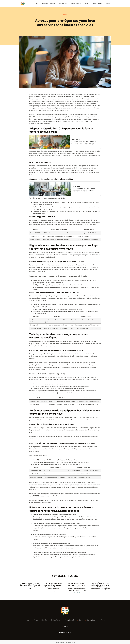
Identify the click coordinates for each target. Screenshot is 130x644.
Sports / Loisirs (97, 3)
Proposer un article (70, 642)
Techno (108, 3)
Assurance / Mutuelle (48, 3)
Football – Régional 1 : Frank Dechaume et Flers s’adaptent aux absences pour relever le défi (30, 586)
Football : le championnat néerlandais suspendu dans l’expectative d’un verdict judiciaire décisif (53, 586)
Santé (87, 3)
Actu (37, 3)
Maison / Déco (63, 3)
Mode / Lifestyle (76, 3)
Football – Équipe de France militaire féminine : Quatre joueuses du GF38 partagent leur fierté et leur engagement (100, 586)
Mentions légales (59, 642)
